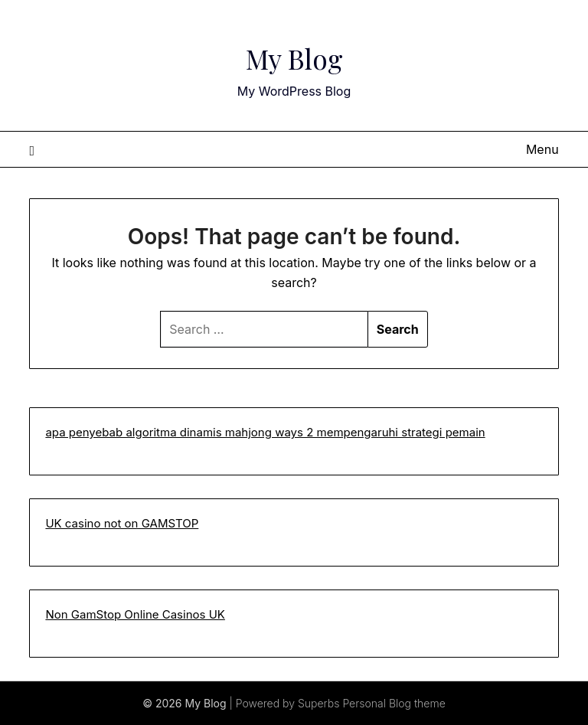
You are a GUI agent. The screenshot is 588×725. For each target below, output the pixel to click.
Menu (542, 149)
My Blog (294, 54)
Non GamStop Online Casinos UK (135, 614)
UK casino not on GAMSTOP (122, 523)
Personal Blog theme (394, 703)
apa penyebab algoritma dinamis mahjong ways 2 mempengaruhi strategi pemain (265, 432)
